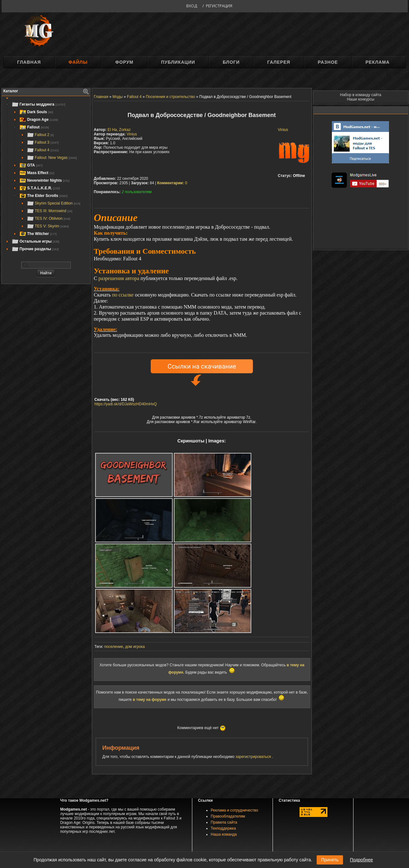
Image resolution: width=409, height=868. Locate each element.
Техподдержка (223, 828)
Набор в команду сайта (361, 95)
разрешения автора (119, 278)
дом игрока (135, 647)
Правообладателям (228, 816)
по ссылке (123, 295)
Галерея (279, 62)
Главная (29, 62)
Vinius (283, 130)
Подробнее (362, 860)
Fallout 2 (40, 135)
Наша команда (224, 834)
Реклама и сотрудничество (234, 810)
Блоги (231, 62)
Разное (328, 62)
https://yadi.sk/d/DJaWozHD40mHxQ (126, 404)
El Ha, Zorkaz (119, 130)
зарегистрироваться (254, 757)
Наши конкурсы (360, 99)
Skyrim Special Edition (53, 203)
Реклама (378, 62)
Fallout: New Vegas (52, 158)
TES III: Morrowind (49, 211)
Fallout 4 (43, 150)
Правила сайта (224, 822)
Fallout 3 (43, 142)
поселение (114, 647)
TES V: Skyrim (48, 226)
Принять (330, 860)
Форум (124, 62)
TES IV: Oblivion (49, 219)
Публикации (178, 62)
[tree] (46, 177)
